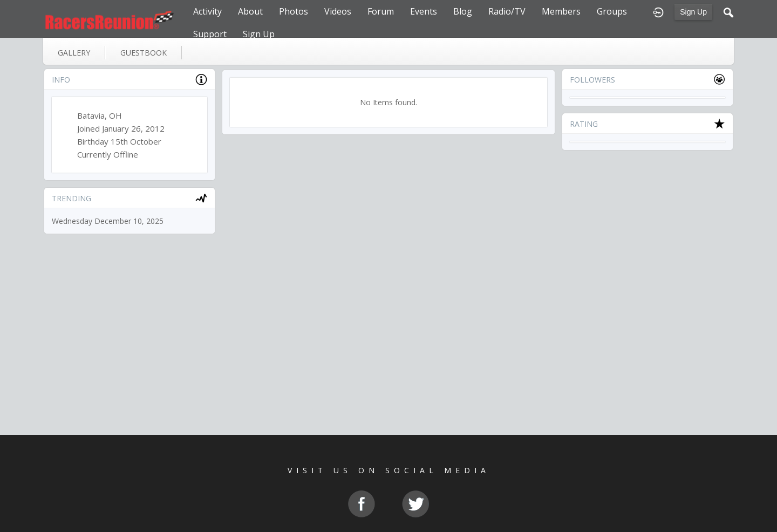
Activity (207, 11)
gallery (74, 53)
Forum (381, 11)
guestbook (144, 53)
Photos (294, 11)
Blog (463, 11)
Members (561, 11)
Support (210, 34)
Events (424, 11)
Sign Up (693, 12)
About (250, 11)
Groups (612, 11)
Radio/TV (507, 11)
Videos (338, 11)
